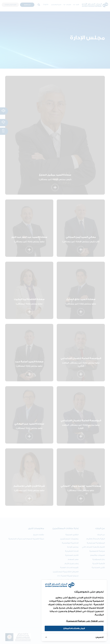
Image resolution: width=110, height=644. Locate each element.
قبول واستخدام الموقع (74, 628)
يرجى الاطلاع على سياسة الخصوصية (85, 621)
